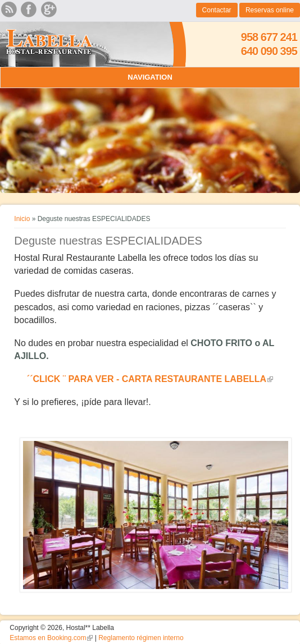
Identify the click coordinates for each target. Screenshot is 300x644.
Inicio (22, 219)
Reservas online (270, 10)
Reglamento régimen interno (141, 638)
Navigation (150, 77)
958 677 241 (269, 37)
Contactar (217, 10)
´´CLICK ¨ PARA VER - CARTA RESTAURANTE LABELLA (150, 379)
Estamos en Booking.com (51, 638)
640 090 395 (269, 51)
